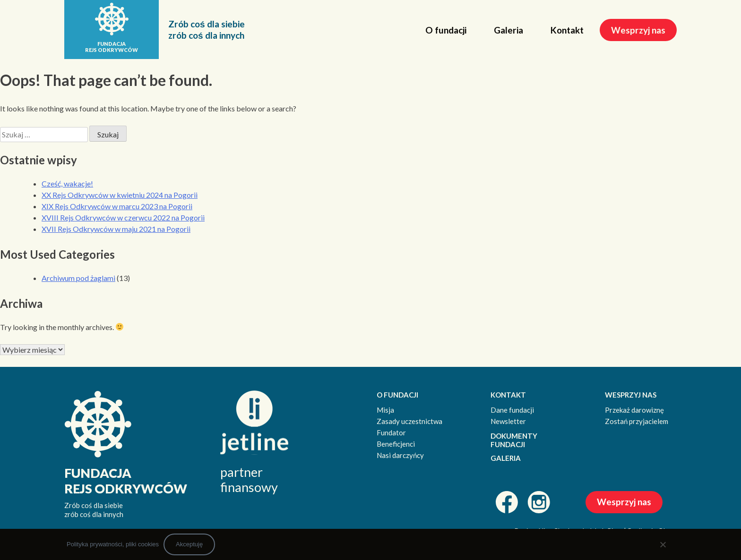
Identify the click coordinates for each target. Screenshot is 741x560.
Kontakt (567, 30)
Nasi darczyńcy (400, 455)
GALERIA (506, 458)
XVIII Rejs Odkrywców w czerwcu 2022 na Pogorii (123, 217)
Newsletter (508, 421)
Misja (385, 410)
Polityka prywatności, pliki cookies (113, 544)
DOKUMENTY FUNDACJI (514, 440)
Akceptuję (189, 544)
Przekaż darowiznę (634, 410)
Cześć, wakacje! (67, 183)
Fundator (391, 433)
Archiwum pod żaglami (78, 278)
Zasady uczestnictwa (409, 421)
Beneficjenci (396, 444)
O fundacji (446, 30)
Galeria (508, 30)
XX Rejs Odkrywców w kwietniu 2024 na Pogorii (120, 195)
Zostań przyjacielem (637, 421)
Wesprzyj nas (638, 30)
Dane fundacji (512, 410)
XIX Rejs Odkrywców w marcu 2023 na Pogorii (117, 206)
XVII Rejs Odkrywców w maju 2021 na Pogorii (116, 229)
